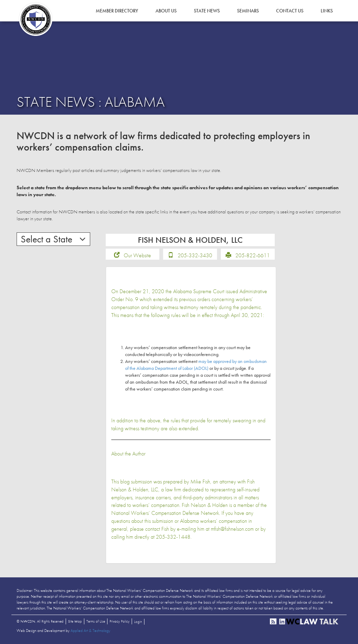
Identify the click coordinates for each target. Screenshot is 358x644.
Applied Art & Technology (90, 631)
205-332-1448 (173, 537)
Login (138, 622)
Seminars (248, 11)
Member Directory (117, 11)
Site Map (75, 621)
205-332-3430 (195, 255)
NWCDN (36, 19)
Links (327, 11)
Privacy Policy (120, 621)
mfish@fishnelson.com (232, 529)
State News (207, 11)
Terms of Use (96, 621)
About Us (166, 11)
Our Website (137, 255)
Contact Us (290, 11)
